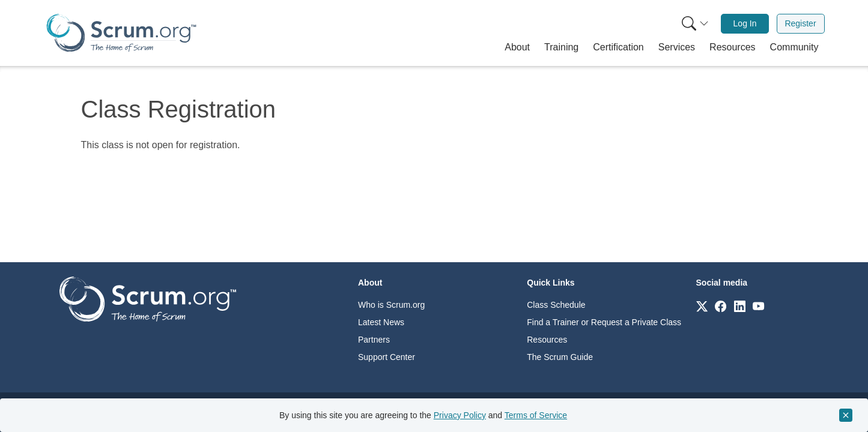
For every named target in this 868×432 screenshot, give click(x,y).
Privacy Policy (460, 415)
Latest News (381, 322)
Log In (745, 23)
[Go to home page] (148, 298)
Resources (547, 340)
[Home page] (121, 33)
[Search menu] (695, 24)
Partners (374, 340)
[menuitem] (694, 24)
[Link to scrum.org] (702, 306)
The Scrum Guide (560, 357)
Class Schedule (556, 305)
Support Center (387, 357)
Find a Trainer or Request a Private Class (604, 322)
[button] (517, 47)
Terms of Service (536, 415)
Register (800, 23)
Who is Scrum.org (391, 305)
